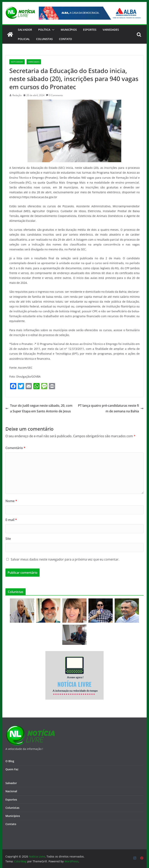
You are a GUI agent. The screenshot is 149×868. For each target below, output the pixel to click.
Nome (11, 501)
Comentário (15, 448)
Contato (11, 824)
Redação (17, 95)
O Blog (10, 761)
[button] (52, 30)
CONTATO (65, 39)
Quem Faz (12, 769)
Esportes (90, 30)
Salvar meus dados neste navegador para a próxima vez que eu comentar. (65, 559)
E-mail (11, 520)
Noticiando (17, 62)
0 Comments (54, 95)
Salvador (25, 30)
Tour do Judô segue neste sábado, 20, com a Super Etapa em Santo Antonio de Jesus (39, 408)
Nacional (11, 791)
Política (44, 30)
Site (8, 539)
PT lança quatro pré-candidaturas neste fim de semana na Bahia (111, 408)
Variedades (111, 30)
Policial (24, 39)
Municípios (69, 30)
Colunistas (44, 39)
